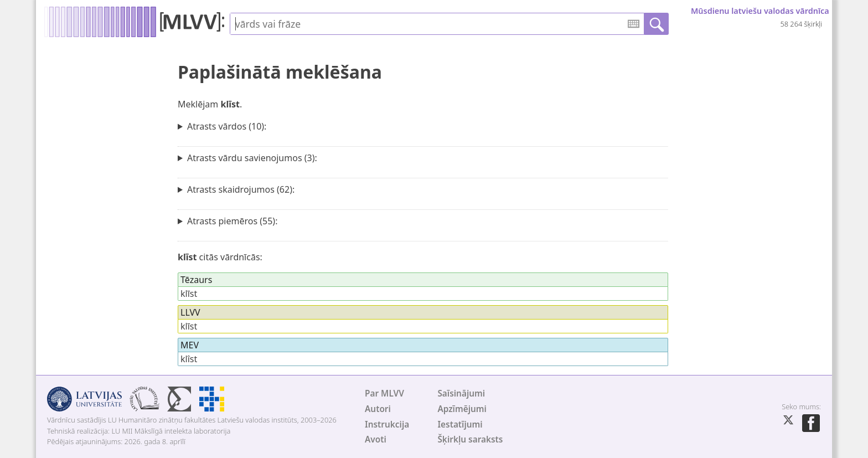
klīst (189, 294)
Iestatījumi (460, 424)
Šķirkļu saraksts (470, 439)
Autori (378, 409)
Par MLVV (384, 393)
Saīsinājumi (461, 393)
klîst (189, 359)
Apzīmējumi (462, 409)
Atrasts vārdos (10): (227, 126)
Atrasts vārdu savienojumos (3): (252, 158)
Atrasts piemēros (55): (232, 221)
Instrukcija (387, 424)
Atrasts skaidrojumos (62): (241, 189)
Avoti (376, 439)
